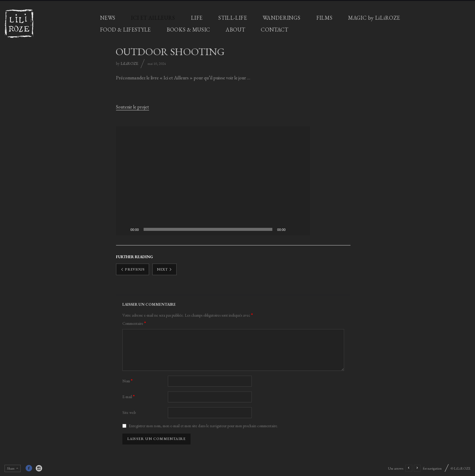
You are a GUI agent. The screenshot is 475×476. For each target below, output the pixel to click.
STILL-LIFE (233, 18)
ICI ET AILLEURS (153, 18)
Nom (128, 381)
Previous (133, 269)
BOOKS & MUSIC (188, 30)
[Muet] (292, 229)
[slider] (208, 229)
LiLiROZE (129, 63)
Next (164, 269)
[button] (213, 181)
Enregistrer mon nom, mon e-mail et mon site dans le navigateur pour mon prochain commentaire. (203, 426)
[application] (213, 181)
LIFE (197, 18)
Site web (129, 413)
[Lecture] (124, 229)
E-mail (129, 397)
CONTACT (275, 30)
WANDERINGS (282, 18)
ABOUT (235, 30)
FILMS (324, 18)
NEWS (108, 18)
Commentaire (134, 323)
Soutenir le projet (133, 107)
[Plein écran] (302, 229)
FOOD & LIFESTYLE (125, 30)
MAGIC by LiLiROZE (374, 18)
